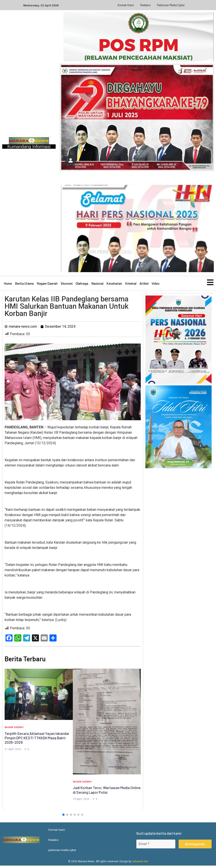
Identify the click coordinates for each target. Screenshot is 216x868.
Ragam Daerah (47, 284)
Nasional (97, 284)
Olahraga (82, 284)
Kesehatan (114, 284)
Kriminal (131, 284)
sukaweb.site (140, 864)
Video (156, 284)
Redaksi (145, 5)
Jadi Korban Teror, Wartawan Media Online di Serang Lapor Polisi (107, 792)
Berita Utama (24, 284)
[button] (63, 817)
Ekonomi (67, 284)
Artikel (144, 284)
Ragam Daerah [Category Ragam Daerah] (14, 730)
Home (8, 284)
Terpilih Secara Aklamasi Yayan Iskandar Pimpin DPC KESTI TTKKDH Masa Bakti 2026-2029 (37, 740)
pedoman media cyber (171, 5)
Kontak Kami (126, 5)
